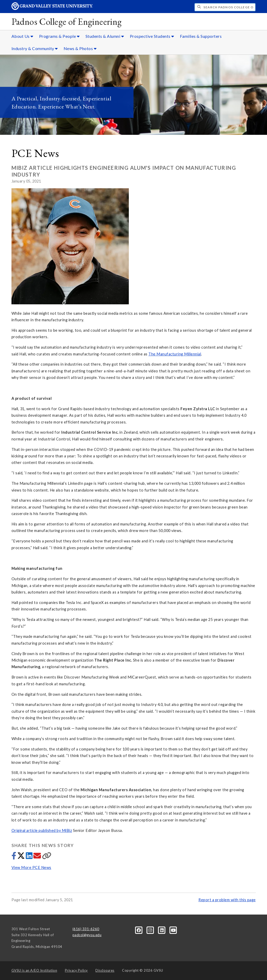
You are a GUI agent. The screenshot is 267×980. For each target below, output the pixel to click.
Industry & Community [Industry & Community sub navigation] (35, 48)
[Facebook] (139, 930)
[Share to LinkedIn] (30, 857)
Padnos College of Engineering (67, 22)
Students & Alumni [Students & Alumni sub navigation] (105, 36)
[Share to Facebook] (14, 857)
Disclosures (105, 970)
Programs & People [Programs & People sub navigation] (59, 36)
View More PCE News (31, 867)
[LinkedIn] (162, 930)
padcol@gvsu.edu (87, 935)
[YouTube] (174, 930)
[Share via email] (38, 857)
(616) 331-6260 (86, 929)
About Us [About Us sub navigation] (22, 36)
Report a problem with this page (227, 900)
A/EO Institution (34, 970)
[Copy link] (47, 857)
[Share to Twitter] (22, 857)
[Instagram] (151, 930)
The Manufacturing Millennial (175, 354)
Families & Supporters (201, 36)
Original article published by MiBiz (42, 830)
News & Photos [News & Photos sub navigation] (80, 48)
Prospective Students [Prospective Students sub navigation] (152, 36)
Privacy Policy (76, 970)
